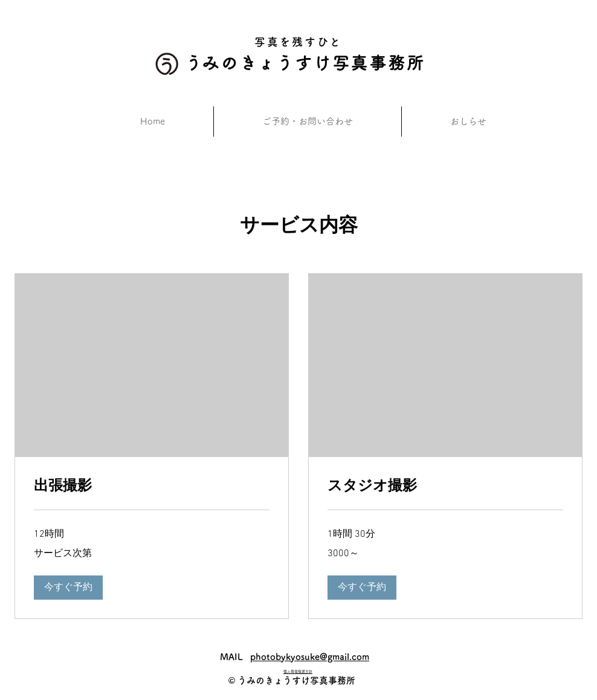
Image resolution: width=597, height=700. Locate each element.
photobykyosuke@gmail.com (310, 657)
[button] (68, 588)
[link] (152, 485)
